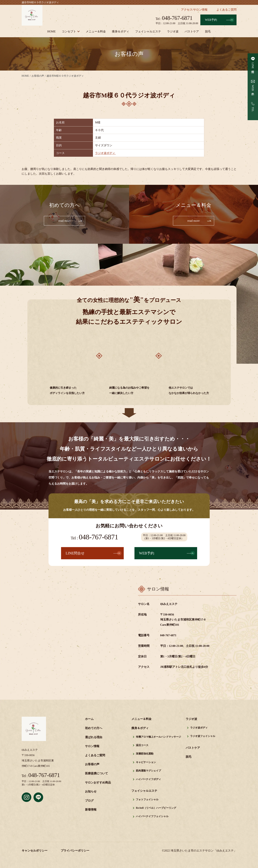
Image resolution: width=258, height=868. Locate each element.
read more (64, 221)
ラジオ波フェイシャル (203, 736)
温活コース (142, 746)
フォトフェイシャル (147, 800)
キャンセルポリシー (35, 851)
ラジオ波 (173, 31)
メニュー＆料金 (96, 31)
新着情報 (91, 810)
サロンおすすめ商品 (98, 783)
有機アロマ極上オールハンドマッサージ (158, 737)
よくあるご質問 (226, 10)
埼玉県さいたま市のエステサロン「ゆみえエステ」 (204, 851)
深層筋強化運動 (145, 754)
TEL (253, 109)
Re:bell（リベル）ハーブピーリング (156, 808)
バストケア (192, 31)
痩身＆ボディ (120, 31)
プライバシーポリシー (75, 851)
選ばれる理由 (94, 738)
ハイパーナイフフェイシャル (152, 817)
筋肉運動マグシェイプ (148, 771)
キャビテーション (146, 763)
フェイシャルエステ (148, 31)
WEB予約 (211, 20)
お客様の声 (92, 765)
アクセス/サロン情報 (194, 10)
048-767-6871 (174, 18)
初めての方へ (94, 728)
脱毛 (208, 31)
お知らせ (91, 792)
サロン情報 (92, 746)
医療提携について (97, 774)
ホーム (89, 719)
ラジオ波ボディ (105, 153)
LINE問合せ (253, 67)
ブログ (89, 801)
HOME (51, 31)
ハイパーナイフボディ (148, 780)
